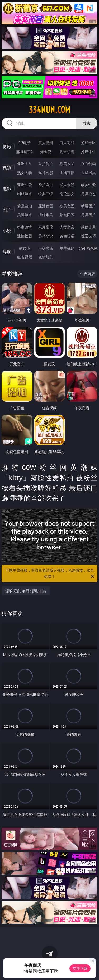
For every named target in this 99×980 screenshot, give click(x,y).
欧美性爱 (88, 185)
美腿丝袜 (25, 215)
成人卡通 (67, 185)
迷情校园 (25, 236)
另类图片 (88, 215)
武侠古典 (88, 227)
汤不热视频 (88, 248)
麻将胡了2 (25, 152)
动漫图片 (88, 206)
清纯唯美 (46, 215)
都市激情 (25, 227)
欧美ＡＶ (67, 164)
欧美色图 (67, 206)
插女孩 (25, 248)
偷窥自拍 (25, 206)
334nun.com (49, 110)
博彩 (7, 146)
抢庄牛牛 (88, 152)
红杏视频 (25, 257)
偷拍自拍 (46, 185)
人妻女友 (67, 227)
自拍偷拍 (46, 164)
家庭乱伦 (46, 227)
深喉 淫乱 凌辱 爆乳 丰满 (26, 591)
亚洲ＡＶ (25, 164)
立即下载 (80, 968)
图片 (7, 210)
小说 (7, 231)
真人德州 (46, 143)
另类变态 (88, 194)
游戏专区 (88, 143)
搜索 (87, 123)
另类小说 (46, 236)
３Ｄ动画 (88, 164)
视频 (7, 168)
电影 (7, 189)
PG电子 (24, 143)
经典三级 (46, 194)
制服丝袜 (25, 194)
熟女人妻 (25, 173)
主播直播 (67, 173)
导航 (7, 252)
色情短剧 (46, 257)
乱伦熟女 (67, 194)
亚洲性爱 (25, 185)
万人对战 (67, 143)
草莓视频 (67, 248)
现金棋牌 (67, 152)
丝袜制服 (46, 173)
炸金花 (46, 152)
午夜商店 (46, 248)
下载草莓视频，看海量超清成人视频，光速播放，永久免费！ (50, 574)
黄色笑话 (67, 236)
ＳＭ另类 (88, 173)
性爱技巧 (88, 236)
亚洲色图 (46, 206)
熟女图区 (67, 215)
